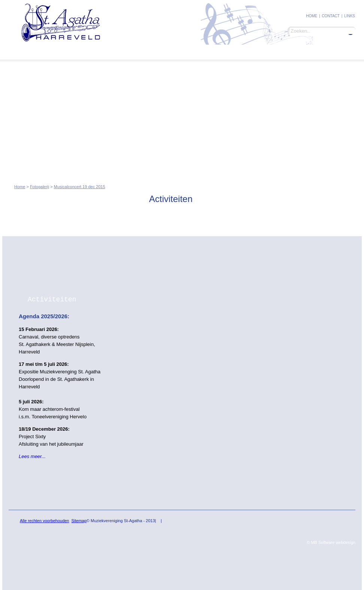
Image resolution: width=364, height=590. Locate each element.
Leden (71, 52)
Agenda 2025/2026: (44, 316)
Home (312, 16)
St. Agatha (34, 52)
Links (350, 16)
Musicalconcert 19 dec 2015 (80, 187)
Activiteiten (52, 299)
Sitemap (79, 521)
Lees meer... (32, 456)
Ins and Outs (154, 51)
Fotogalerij (110, 52)
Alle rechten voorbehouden (44, 521)
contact (331, 16)
